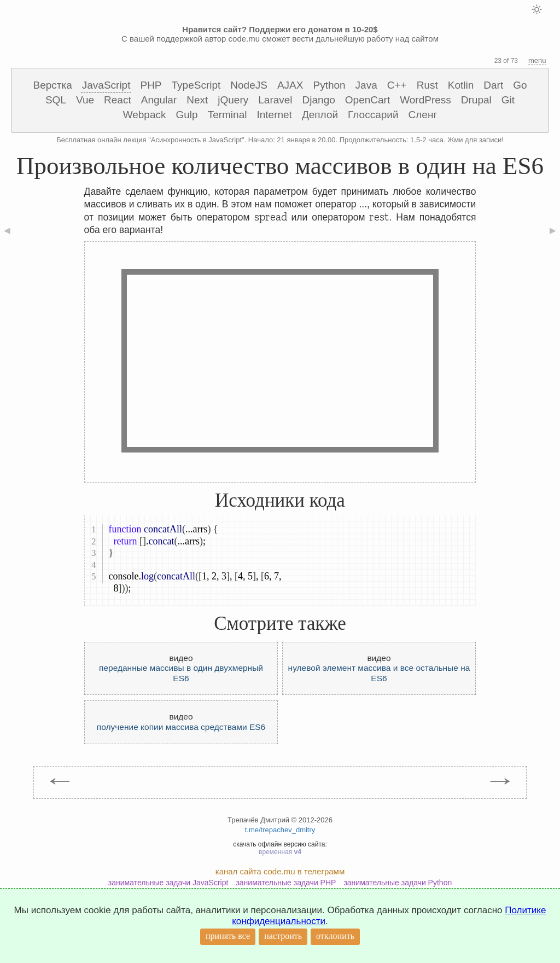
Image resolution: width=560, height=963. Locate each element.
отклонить (335, 936)
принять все (228, 936)
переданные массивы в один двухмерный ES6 (181, 673)
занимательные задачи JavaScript (168, 883)
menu (537, 60)
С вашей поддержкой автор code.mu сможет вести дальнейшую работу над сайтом (280, 34)
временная (280, 852)
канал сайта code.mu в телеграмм (280, 871)
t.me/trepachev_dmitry (280, 830)
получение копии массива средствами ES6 (181, 727)
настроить (283, 936)
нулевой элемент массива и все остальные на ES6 (379, 673)
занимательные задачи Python (398, 883)
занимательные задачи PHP (286, 883)
